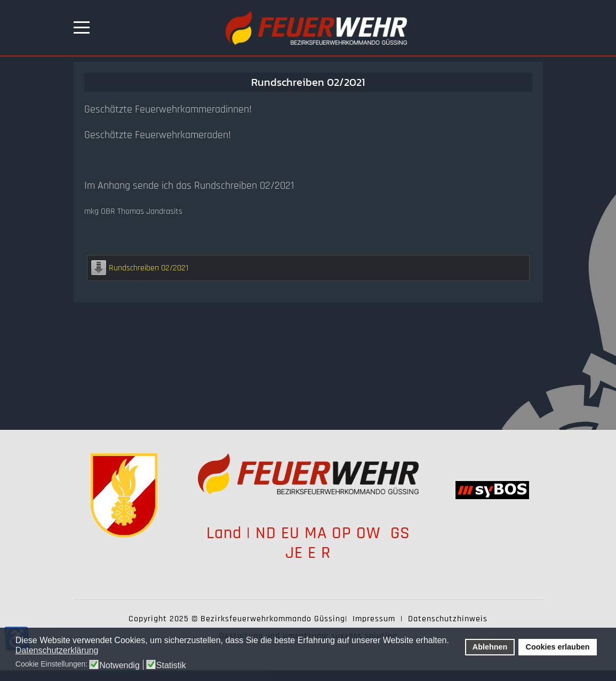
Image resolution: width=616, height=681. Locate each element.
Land (224, 533)
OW (371, 533)
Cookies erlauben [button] (558, 647)
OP (342, 533)
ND (266, 533)
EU (290, 533)
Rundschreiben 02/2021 (149, 268)
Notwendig (119, 666)
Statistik (171, 666)
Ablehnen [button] (490, 647)
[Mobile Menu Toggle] (82, 28)
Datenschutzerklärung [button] (57, 650)
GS (400, 533)
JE (294, 553)
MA (316, 533)
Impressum (374, 619)
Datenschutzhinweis (448, 619)
